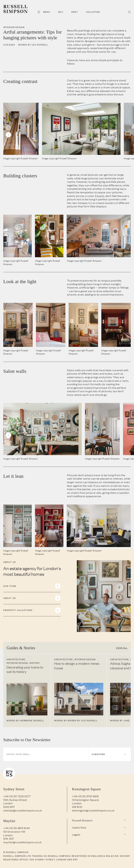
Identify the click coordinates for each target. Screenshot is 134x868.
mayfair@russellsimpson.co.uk (22, 842)
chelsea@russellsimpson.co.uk (23, 810)
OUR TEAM (32, 586)
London (8, 803)
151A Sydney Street (15, 800)
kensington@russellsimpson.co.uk (93, 810)
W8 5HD (77, 807)
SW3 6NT (9, 807)
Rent (75, 12)
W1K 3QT (9, 838)
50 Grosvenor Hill (14, 831)
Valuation (93, 12)
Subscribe (109, 754)
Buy (61, 12)
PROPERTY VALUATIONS (32, 610)
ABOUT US (32, 598)
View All (122, 648)
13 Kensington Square (86, 800)
